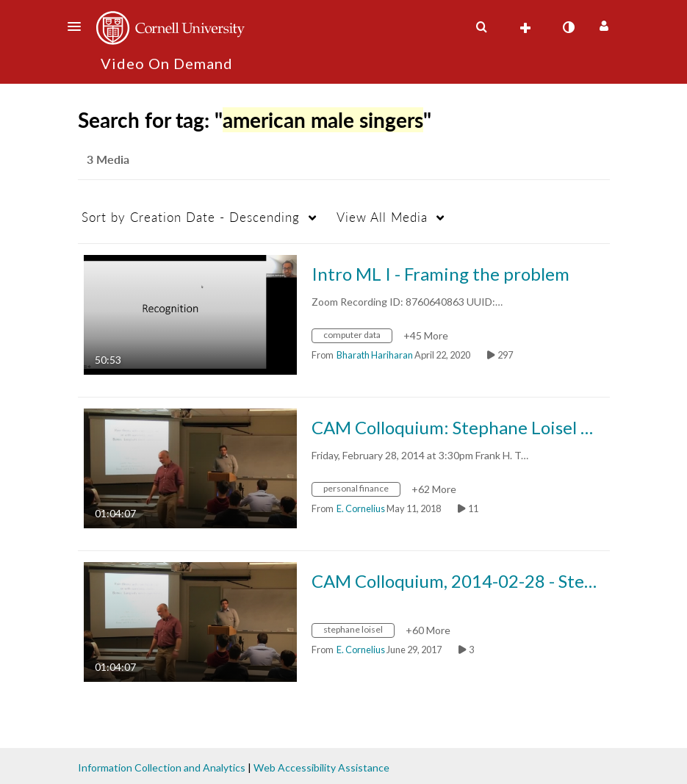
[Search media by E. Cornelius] (361, 508)
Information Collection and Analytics (162, 767)
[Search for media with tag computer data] (357, 337)
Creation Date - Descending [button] (191, 217)
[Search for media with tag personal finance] (362, 490)
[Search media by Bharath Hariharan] (375, 355)
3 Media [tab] (108, 159)
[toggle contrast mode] (569, 27)
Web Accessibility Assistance (321, 767)
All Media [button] (382, 217)
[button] (79, 26)
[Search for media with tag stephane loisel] (359, 632)
